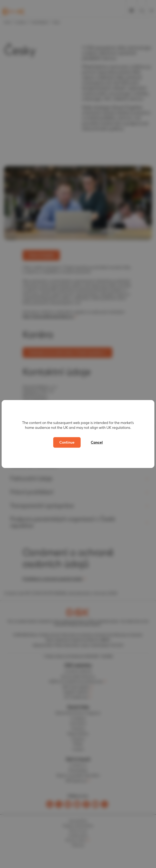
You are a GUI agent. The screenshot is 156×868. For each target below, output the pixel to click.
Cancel (97, 442)
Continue (67, 442)
